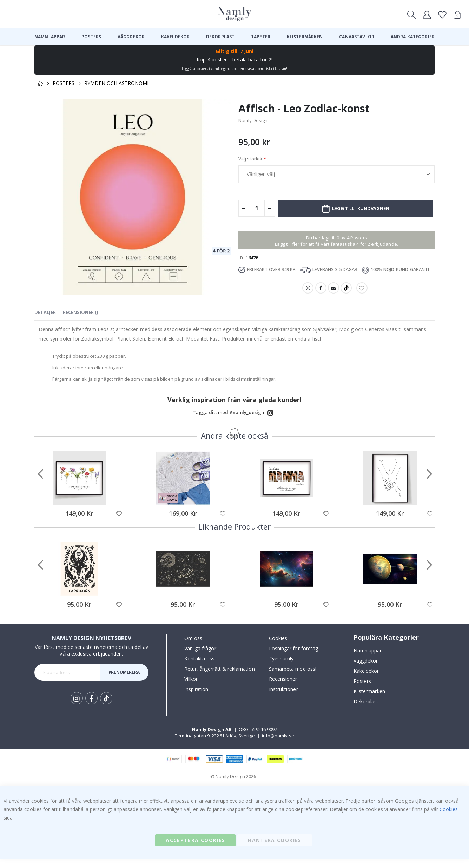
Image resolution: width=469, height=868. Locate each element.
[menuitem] (50, 37)
